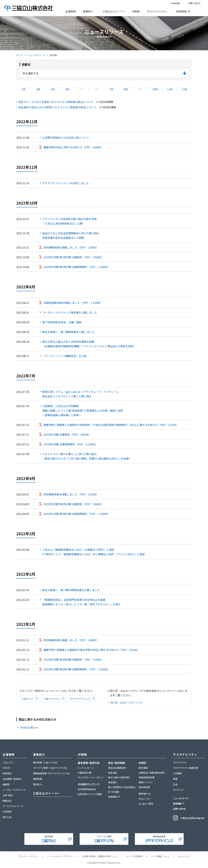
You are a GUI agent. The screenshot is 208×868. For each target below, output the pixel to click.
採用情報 (181, 11)
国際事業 (38, 779)
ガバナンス (178, 790)
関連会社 (7, 801)
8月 (126, 89)
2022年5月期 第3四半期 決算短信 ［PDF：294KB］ (73, 504)
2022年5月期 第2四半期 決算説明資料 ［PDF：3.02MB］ (77, 669)
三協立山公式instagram (192, 818)
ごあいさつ (8, 762)
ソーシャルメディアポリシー (60, 856)
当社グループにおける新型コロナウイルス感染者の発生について (56, 102)
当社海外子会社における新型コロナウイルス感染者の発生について (57, 107)
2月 (38, 89)
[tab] (72, 11)
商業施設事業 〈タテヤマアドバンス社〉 (52, 773)
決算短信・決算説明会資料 (152, 773)
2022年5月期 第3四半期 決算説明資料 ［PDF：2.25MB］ (77, 514)
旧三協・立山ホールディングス (127, 702)
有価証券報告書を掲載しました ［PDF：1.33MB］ (73, 303)
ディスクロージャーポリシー (91, 777)
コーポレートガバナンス (14, 790)
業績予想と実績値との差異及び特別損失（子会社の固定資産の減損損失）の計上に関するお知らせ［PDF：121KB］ (111, 425)
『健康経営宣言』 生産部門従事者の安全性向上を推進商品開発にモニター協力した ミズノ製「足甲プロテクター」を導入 (81, 602)
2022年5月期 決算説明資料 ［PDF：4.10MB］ (70, 444)
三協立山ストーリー (114, 11)
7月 (111, 89)
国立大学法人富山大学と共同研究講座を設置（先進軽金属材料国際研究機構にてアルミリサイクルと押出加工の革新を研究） (89, 344)
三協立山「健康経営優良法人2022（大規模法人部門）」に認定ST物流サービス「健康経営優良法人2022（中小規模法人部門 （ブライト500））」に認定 (94, 552)
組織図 (6, 784)
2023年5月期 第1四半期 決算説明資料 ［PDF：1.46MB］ (77, 267)
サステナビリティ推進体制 (186, 768)
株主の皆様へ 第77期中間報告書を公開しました (71, 590)
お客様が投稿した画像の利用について (100, 856)
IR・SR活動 (114, 792)
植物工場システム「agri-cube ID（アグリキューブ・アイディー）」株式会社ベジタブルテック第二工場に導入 (81, 394)
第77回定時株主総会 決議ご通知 (62, 322)
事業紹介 (88, 11)
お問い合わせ (194, 3)
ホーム (20, 55)
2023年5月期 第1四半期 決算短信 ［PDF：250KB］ (73, 257)
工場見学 (7, 812)
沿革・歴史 (8, 795)
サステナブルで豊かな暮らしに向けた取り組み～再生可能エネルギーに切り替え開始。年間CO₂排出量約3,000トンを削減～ (87, 456)
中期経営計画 (84, 773)
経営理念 (7, 773)
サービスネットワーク (13, 806)
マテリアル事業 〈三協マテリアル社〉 (50, 768)
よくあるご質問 (146, 804)
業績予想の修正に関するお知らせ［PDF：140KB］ (73, 147)
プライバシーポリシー (28, 856)
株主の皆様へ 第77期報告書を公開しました (68, 332)
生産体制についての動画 (90, 794)
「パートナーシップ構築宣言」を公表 (64, 356)
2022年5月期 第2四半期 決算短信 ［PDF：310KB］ (73, 660)
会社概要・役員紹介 (12, 779)
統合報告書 (144, 787)
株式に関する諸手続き (119, 777)
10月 (155, 89)
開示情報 (143, 768)
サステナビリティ (157, 11)
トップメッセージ (86, 768)
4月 (67, 89)
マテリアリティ (180, 762)
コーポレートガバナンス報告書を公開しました (70, 312)
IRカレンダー (145, 799)
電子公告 (7, 817)
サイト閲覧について (160, 856)
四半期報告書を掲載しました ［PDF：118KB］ (71, 247)
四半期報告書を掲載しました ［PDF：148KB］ (71, 640)
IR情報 (136, 11)
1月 (23, 89)
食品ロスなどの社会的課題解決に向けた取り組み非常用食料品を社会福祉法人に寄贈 (71, 235)
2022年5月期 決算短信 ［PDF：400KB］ (67, 434)
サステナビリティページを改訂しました (66, 183)
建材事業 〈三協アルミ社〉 (45, 762)
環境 (175, 779)
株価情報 (113, 797)
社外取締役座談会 (87, 789)
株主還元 (113, 782)
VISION (6, 768)
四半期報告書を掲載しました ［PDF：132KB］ (71, 494)
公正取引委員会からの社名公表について (66, 137)
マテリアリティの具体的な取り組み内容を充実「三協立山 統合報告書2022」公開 (69, 221)
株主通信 (113, 773)
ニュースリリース (36, 55)
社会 (175, 784)
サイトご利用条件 (134, 856)
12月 (184, 89)
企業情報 (71, 11)
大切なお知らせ (29, 727)
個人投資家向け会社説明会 (122, 787)
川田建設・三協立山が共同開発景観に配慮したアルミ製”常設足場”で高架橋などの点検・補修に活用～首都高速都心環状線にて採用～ (83, 410)
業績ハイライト (146, 782)
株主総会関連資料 (117, 768)
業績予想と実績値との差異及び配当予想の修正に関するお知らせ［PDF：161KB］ (91, 650)
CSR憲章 (178, 773)
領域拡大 (38, 784)
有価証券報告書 (147, 777)
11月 (170, 89)
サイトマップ (184, 856)
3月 (53, 89)
